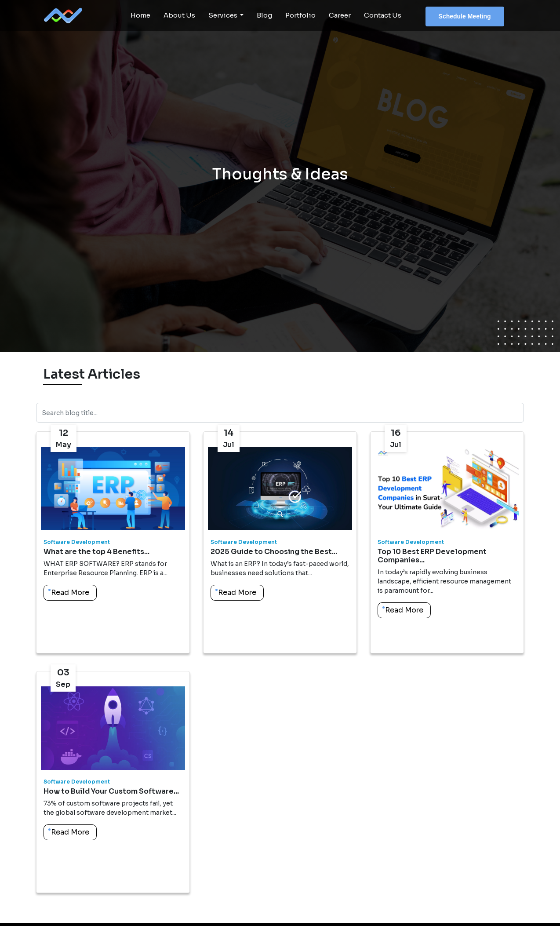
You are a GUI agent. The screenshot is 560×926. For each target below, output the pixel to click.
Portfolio (300, 15)
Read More (70, 592)
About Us (179, 15)
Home (140, 15)
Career (340, 15)
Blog (264, 15)
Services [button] (224, 15)
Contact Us (383, 15)
